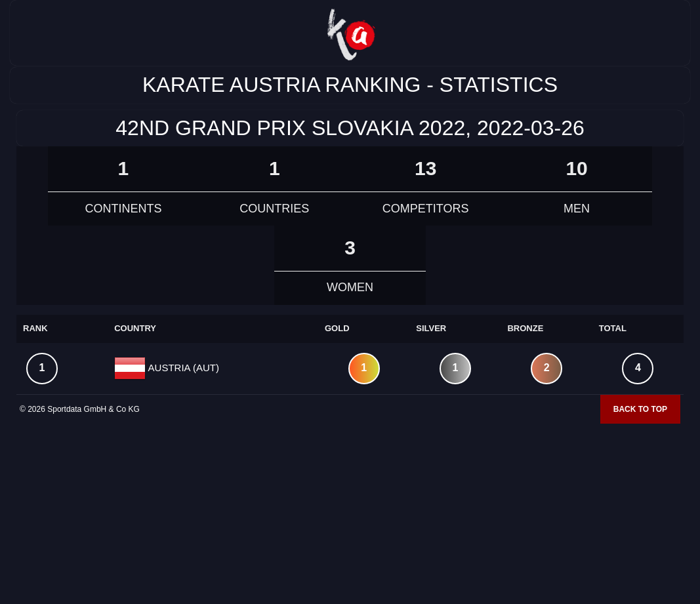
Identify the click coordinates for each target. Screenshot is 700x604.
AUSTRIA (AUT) (182, 367)
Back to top (640, 409)
